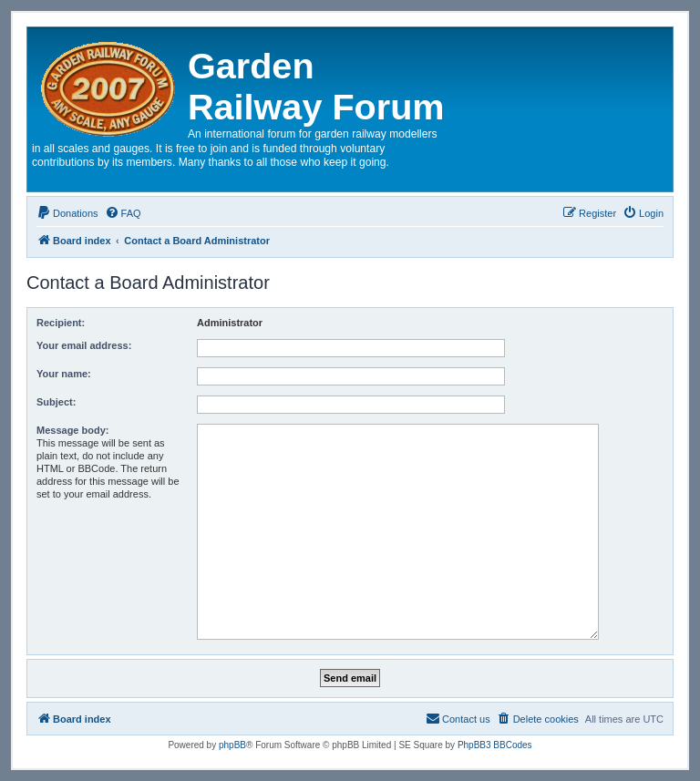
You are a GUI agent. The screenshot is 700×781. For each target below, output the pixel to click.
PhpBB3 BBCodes (495, 745)
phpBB (232, 745)
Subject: (56, 402)
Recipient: (61, 323)
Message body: (72, 430)
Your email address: (84, 345)
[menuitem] (67, 213)
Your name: (64, 374)
